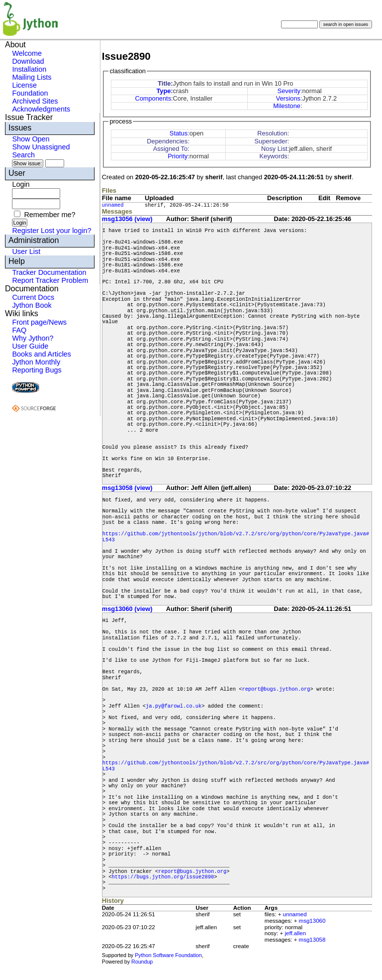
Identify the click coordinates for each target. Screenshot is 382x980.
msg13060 (312, 921)
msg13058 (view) (127, 488)
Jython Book (32, 305)
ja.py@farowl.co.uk (174, 706)
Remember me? (49, 215)
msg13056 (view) (127, 219)
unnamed (113, 205)
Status (179, 133)
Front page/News (39, 322)
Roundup (142, 962)
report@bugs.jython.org (276, 689)
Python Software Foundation (168, 955)
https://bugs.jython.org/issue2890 (163, 877)
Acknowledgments (41, 109)
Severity (289, 91)
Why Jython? (33, 338)
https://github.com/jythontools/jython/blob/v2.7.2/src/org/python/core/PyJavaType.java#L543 (236, 537)
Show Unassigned (41, 147)
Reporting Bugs (37, 370)
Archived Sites (35, 101)
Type (163, 91)
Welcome (27, 53)
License (24, 85)
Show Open (31, 139)
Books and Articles (41, 354)
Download (28, 61)
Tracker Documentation (49, 272)
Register (25, 231)
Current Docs (33, 297)
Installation (29, 69)
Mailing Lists (32, 77)
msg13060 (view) (127, 609)
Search (23, 155)
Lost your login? (66, 231)
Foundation (30, 93)
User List (26, 251)
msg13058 (312, 940)
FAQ (19, 330)
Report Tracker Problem (50, 280)
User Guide (30, 346)
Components (153, 98)
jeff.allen (295, 933)
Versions (288, 98)
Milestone (287, 106)
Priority (178, 156)
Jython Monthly (36, 362)
